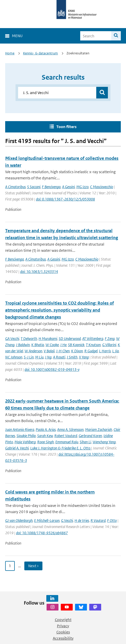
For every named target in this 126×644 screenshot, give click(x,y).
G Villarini (109, 345)
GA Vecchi (12, 338)
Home (10, 53)
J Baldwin (23, 345)
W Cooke (52, 345)
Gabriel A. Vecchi (17, 448)
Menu (17, 36)
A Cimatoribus (15, 187)
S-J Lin (29, 357)
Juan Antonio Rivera (20, 429)
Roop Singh (46, 442)
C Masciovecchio (102, 187)
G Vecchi (67, 520)
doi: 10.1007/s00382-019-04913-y (52, 369)
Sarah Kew (45, 436)
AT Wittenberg (93, 338)
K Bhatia (38, 345)
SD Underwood (70, 338)
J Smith (72, 357)
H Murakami (48, 338)
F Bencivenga (51, 187)
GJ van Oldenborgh (19, 520)
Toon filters (66, 127)
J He (63, 345)
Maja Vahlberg (25, 442)
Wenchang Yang (104, 442)
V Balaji (49, 351)
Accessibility (63, 638)
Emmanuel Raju (67, 442)
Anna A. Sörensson (70, 429)
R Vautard (98, 520)
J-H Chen (63, 351)
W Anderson (33, 351)
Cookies (63, 632)
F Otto (112, 520)
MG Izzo (82, 187)
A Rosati (59, 357)
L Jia (116, 351)
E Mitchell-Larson (47, 520)
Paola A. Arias (46, 429)
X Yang (84, 357)
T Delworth (29, 338)
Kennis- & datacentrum (40, 53)
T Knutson (93, 345)
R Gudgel (91, 351)
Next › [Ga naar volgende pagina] (33, 566)
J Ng (48, 357)
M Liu (39, 357)
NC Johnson (14, 357)
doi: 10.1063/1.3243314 (39, 271)
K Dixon (77, 351)
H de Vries (82, 520)
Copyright (63, 620)
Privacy (63, 626)
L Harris (105, 351)
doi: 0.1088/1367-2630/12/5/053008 (65, 199)
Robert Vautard (66, 436)
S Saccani (34, 187)
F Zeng (110, 338)
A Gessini (68, 187)
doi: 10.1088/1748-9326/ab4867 (42, 533)
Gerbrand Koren (90, 436)
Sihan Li (85, 442)
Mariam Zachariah (99, 429)
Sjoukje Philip (26, 436)
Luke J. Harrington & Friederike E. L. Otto (61, 448)
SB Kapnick (76, 345)
